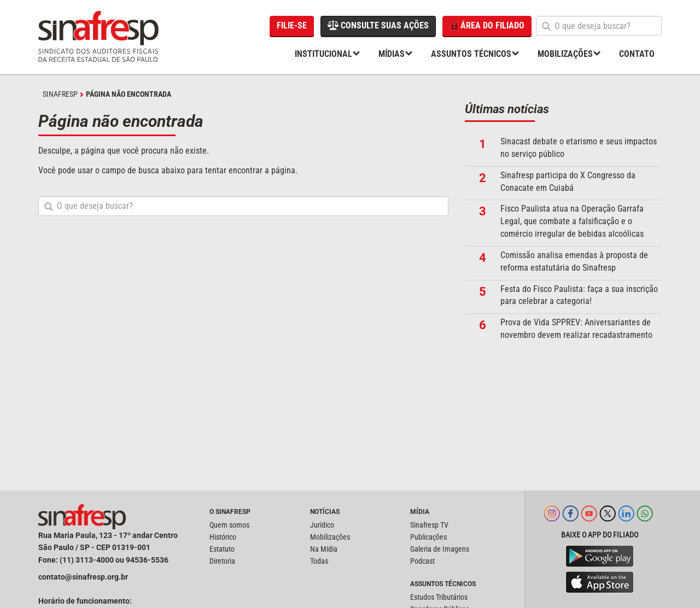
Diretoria (222, 561)
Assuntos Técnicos (471, 54)
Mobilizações (565, 54)
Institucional (323, 54)
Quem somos (229, 525)
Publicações (428, 537)
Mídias (392, 54)
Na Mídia (324, 549)
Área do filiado (487, 26)
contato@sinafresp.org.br (83, 577)
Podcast (422, 561)
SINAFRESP (60, 94)
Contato (637, 54)
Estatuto (222, 549)
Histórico (223, 537)
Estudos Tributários (439, 597)
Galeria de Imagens (440, 549)
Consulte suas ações (378, 25)
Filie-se (292, 25)
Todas (319, 561)
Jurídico (322, 525)
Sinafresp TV (429, 525)
